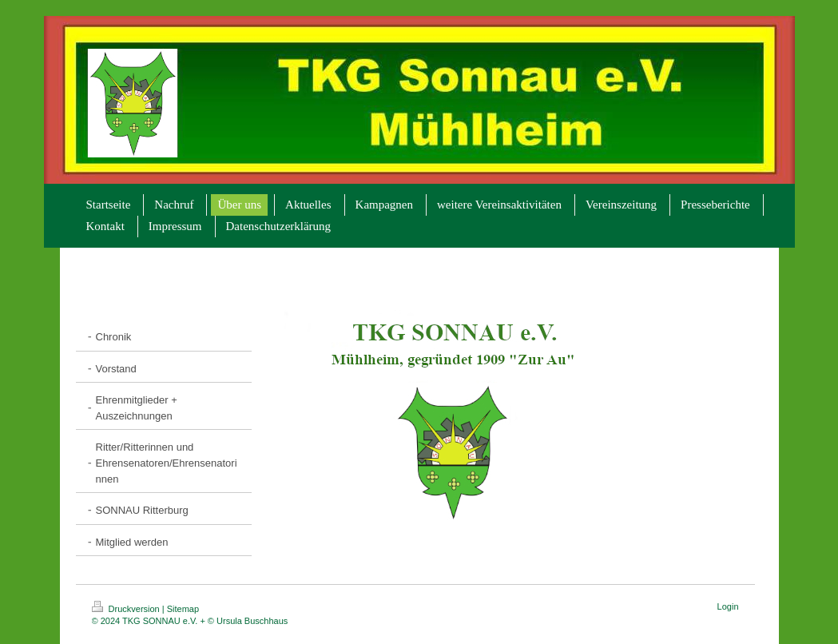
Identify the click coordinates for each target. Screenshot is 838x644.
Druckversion (127, 609)
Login (728, 606)
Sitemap (183, 609)
